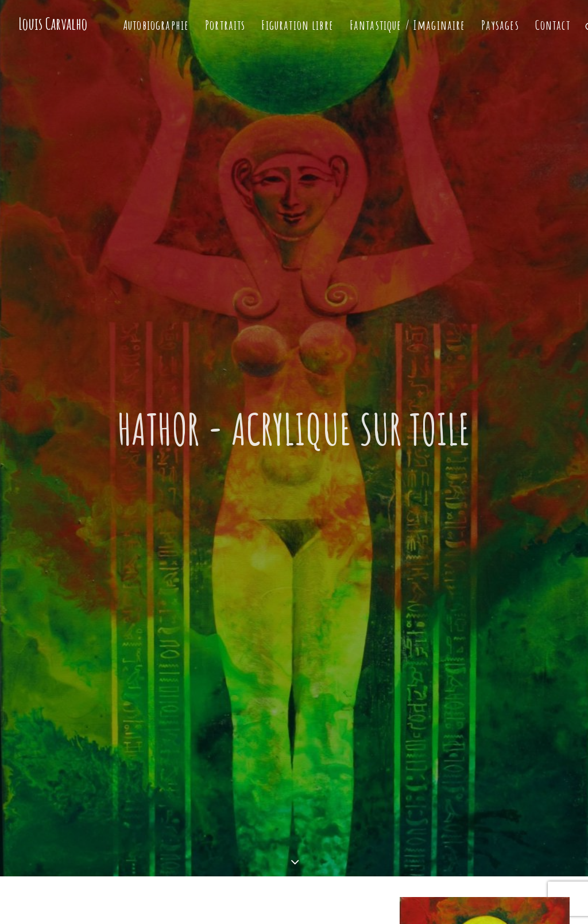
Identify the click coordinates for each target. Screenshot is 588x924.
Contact (553, 25)
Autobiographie (156, 25)
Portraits (225, 25)
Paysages (500, 25)
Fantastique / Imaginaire (408, 25)
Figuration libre (297, 25)
